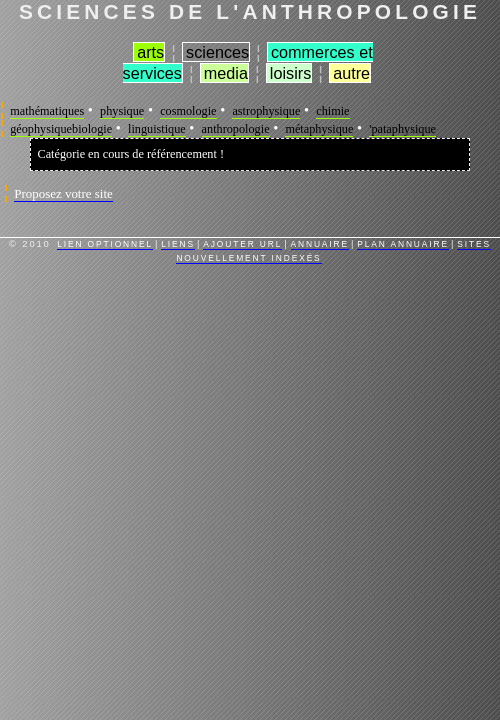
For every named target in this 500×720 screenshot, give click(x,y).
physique (122, 111)
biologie (92, 129)
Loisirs (290, 73)
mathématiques (47, 111)
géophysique (41, 129)
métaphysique (319, 129)
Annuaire (320, 244)
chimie (332, 111)
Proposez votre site (63, 193)
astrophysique (266, 111)
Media (226, 73)
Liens (178, 244)
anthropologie (236, 129)
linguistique (157, 129)
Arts (150, 52)
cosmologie (188, 111)
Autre (351, 73)
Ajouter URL (242, 244)
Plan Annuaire (403, 244)
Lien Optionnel (105, 244)
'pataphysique (402, 129)
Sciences (217, 52)
